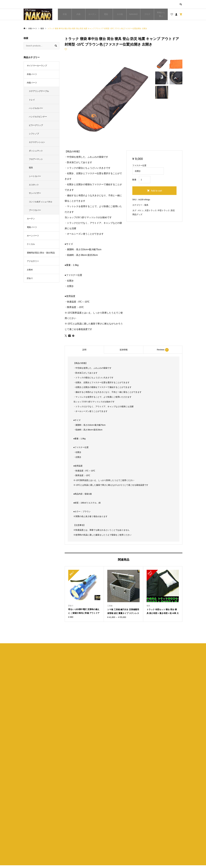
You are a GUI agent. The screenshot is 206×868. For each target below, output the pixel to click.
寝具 (146, 205)
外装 (65, 14)
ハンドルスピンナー (38, 117)
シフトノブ (34, 134)
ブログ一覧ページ (77, 838)
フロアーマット (36, 159)
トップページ (75, 833)
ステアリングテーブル (39, 91)
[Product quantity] (145, 180)
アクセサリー (33, 261)
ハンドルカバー (36, 108)
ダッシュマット (36, 151)
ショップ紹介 (115, 833)
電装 (106, 14)
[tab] (84, 350)
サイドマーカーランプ (37, 66)
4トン (141, 210)
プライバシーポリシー (119, 838)
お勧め (30, 270)
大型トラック (151, 210)
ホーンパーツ (33, 236)
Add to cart (156, 191)
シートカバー (35, 176)
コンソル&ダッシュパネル (41, 202)
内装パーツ (32, 83)
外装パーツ (32, 74)
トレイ (32, 100)
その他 (120, 14)
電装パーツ (32, 227)
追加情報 (124, 350)
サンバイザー (35, 193)
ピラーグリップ (36, 125)
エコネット (34, 185)
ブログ (147, 14)
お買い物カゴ (75, 843)
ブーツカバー (35, 210)
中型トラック (164, 210)
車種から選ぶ (161, 14)
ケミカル (31, 244)
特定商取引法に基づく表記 (121, 843)
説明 (84, 350)
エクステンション (37, 142)
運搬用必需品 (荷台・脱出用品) (41, 253)
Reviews (163, 350)
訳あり (30, 278)
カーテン (92, 14)
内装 (79, 14)
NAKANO (133, 14)
